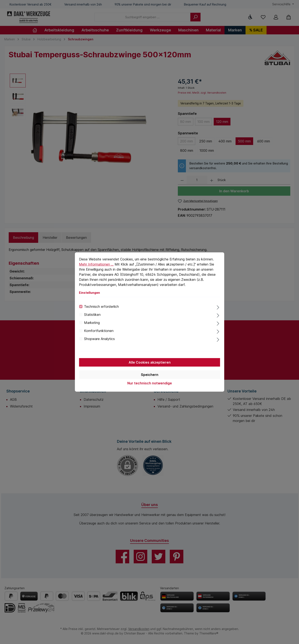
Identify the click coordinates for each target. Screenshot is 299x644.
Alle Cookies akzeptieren (150, 362)
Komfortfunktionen (99, 331)
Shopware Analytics (99, 339)
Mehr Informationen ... (96, 264)
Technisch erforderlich (101, 307)
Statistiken (92, 315)
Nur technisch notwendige (150, 383)
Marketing (92, 323)
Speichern (150, 375)
